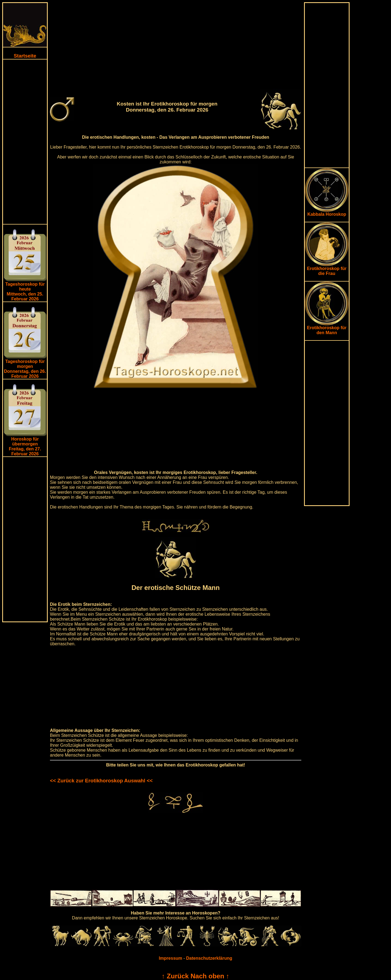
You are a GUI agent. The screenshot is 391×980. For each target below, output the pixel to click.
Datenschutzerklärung (209, 958)
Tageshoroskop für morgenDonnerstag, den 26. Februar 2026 (25, 369)
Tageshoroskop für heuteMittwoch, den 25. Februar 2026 (25, 292)
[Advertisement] (25, 142)
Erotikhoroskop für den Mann (327, 328)
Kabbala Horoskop (327, 212)
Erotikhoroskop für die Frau (327, 269)
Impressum (171, 958)
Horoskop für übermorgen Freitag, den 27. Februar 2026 (25, 446)
